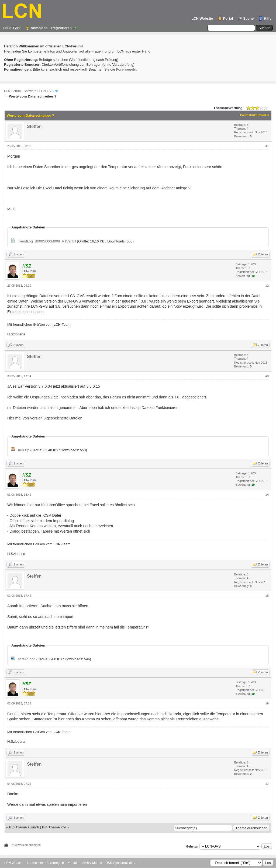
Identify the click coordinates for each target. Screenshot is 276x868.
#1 (267, 146)
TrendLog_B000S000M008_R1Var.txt (47, 241)
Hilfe (268, 18)
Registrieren (61, 28)
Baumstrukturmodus (255, 115)
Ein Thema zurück (24, 827)
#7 (267, 784)
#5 (267, 596)
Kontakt (73, 863)
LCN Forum (12, 91)
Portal (228, 18)
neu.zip (24, 450)
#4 (267, 495)
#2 (267, 286)
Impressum (35, 863)
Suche (248, 18)
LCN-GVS (46, 91)
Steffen (34, 126)
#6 (267, 703)
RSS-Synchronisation (121, 863)
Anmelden (39, 28)
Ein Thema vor (54, 827)
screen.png (27, 659)
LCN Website (202, 18)
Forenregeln (55, 863)
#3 (267, 376)
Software (30, 91)
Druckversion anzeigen (26, 845)
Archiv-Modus (92, 863)
